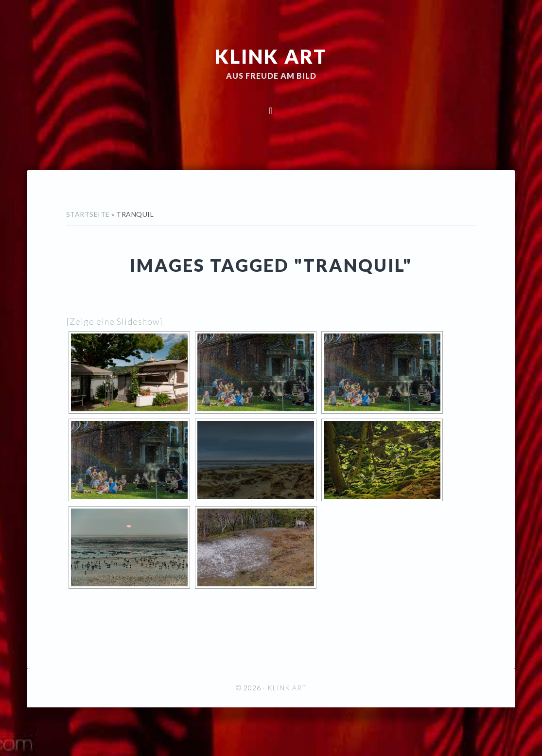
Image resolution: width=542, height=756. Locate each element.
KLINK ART (271, 56)
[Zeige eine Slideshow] (114, 321)
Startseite (88, 214)
